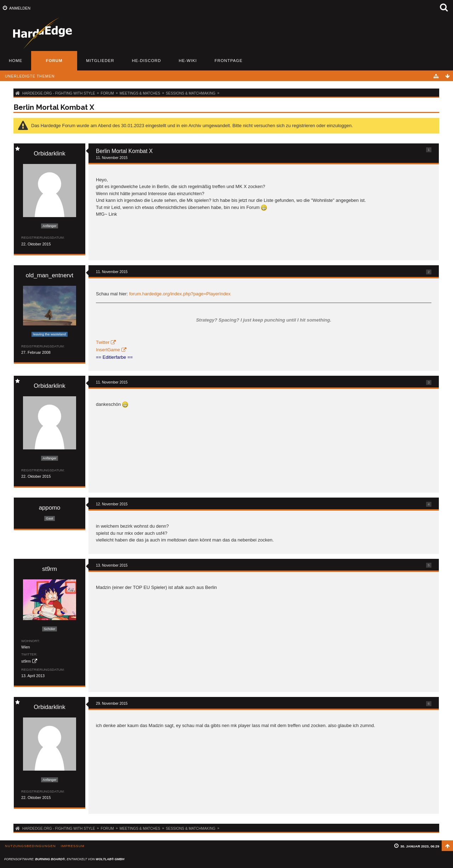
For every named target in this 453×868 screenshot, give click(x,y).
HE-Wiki (188, 61)
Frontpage (228, 61)
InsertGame (108, 350)
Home (16, 61)
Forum (54, 61)
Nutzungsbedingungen (30, 846)
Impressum (73, 846)
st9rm (26, 661)
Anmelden (20, 8)
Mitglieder (100, 61)
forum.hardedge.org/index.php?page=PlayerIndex (180, 294)
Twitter (103, 342)
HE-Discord (147, 61)
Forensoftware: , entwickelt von (64, 859)
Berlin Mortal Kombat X (54, 107)
